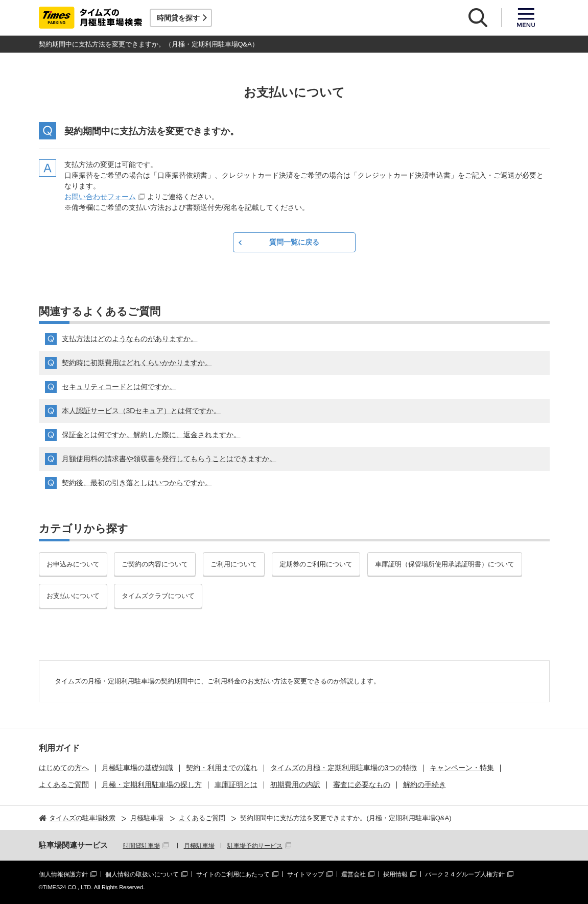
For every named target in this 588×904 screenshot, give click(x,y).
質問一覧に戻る (294, 242)
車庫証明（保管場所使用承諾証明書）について (445, 564)
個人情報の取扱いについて (142, 874)
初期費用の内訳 (295, 784)
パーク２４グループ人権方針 (465, 874)
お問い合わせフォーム (100, 197)
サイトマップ (305, 874)
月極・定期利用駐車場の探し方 (152, 784)
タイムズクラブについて (158, 596)
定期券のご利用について (316, 564)
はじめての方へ (64, 768)
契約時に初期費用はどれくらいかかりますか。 (137, 363)
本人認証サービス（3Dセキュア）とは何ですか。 (142, 411)
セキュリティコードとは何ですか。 (119, 387)
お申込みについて (73, 564)
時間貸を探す (178, 18)
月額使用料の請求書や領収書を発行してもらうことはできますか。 (169, 459)
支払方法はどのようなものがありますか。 (130, 339)
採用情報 (395, 874)
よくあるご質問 (64, 784)
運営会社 (354, 874)
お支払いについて (73, 596)
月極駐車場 (199, 846)
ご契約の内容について (155, 564)
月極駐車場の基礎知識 (137, 768)
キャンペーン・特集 (462, 768)
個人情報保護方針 (63, 874)
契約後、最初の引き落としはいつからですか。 (137, 483)
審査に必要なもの (362, 784)
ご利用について (234, 564)
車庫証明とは (236, 784)
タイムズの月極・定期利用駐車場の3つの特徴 (344, 768)
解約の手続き (425, 784)
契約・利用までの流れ (222, 768)
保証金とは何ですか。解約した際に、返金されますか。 (151, 435)
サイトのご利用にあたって (233, 874)
